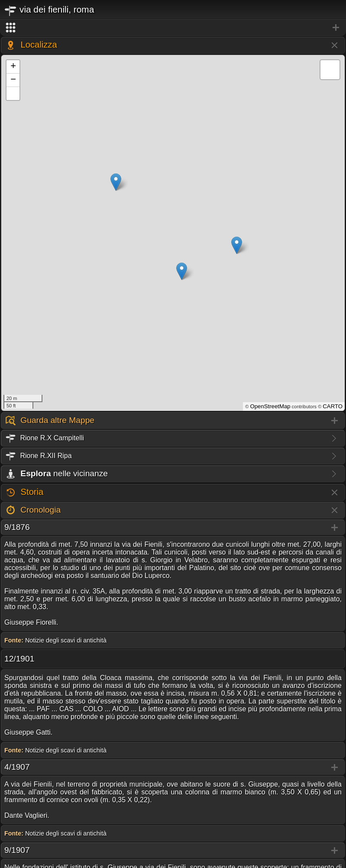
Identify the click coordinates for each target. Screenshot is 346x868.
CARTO (333, 406)
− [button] (13, 80)
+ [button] (13, 67)
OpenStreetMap (270, 406)
